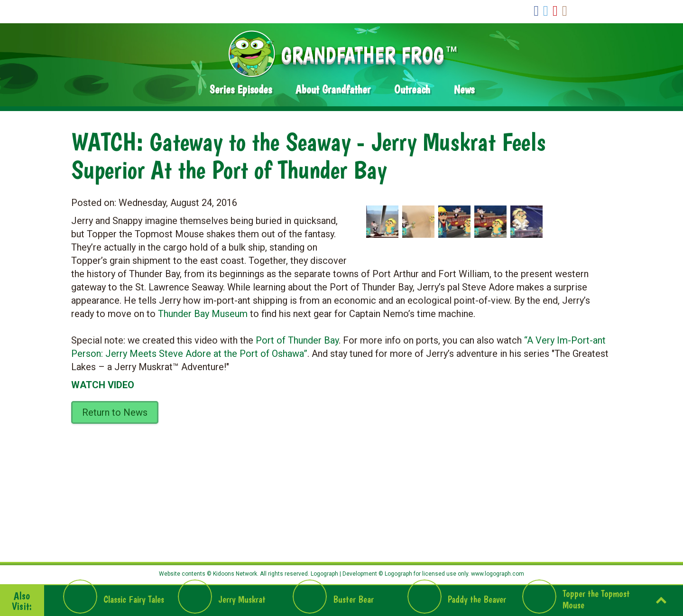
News (464, 89)
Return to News (115, 412)
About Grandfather (333, 89)
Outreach (412, 89)
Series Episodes (241, 89)
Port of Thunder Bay (297, 340)
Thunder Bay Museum (203, 314)
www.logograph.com (497, 574)
